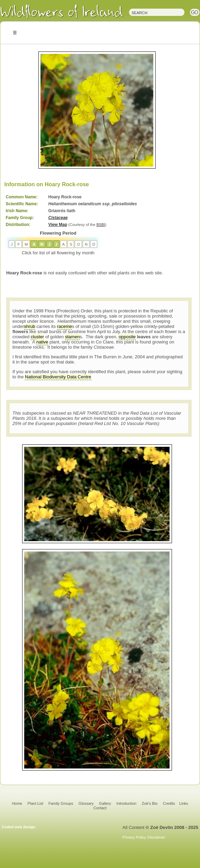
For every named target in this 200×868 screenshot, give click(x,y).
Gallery (105, 803)
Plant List (36, 803)
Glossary (86, 803)
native (42, 342)
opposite (127, 337)
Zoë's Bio (150, 803)
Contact (100, 808)
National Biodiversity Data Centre (58, 377)
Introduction (126, 803)
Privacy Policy (134, 837)
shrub (30, 326)
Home (17, 803)
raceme (65, 326)
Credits (169, 803)
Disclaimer (156, 837)
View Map (58, 225)
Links (184, 803)
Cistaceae (58, 218)
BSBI (101, 225)
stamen (72, 337)
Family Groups (61, 803)
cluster (37, 337)
